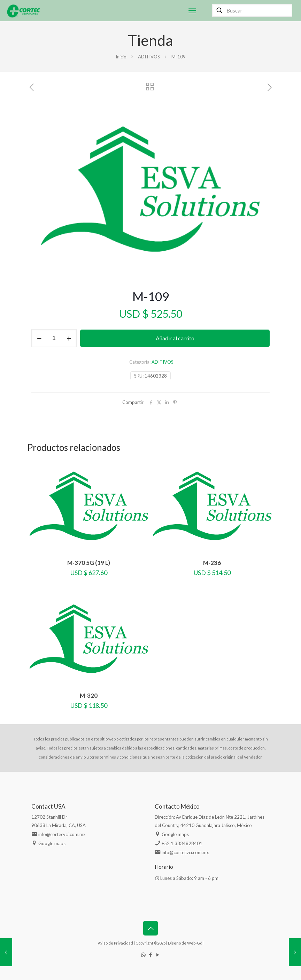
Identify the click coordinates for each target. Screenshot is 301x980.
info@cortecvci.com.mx (62, 834)
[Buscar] (252, 10)
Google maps (52, 843)
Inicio (121, 57)
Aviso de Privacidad (115, 943)
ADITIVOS (149, 57)
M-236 (212, 563)
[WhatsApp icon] (143, 955)
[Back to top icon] (150, 928)
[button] (257, 115)
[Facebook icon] (151, 955)
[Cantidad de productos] (54, 338)
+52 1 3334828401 (182, 843)
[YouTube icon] (158, 955)
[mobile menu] (192, 10)
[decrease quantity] (39, 338)
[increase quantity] (69, 338)
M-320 (89, 695)
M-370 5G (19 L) (89, 563)
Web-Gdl (195, 943)
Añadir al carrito (175, 338)
